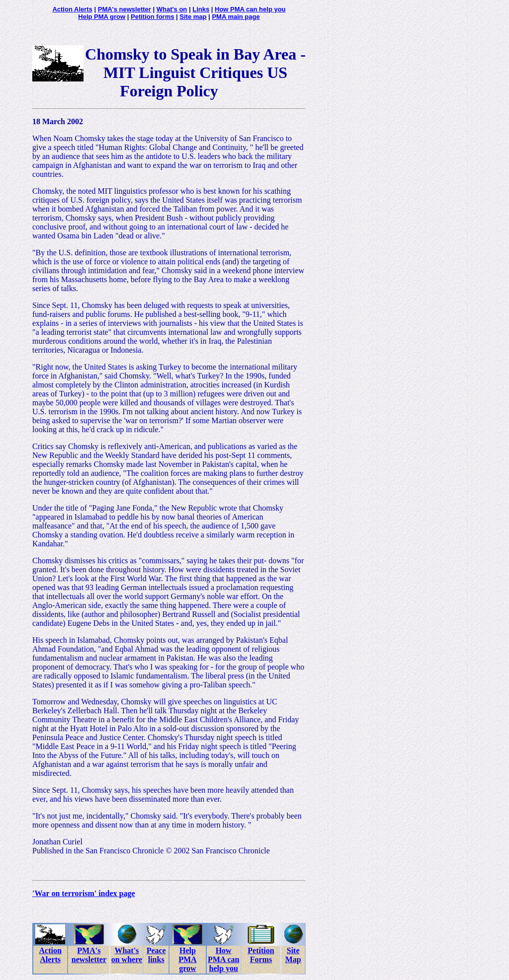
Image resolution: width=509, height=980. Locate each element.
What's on (172, 9)
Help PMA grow (102, 17)
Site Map (293, 955)
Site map (193, 17)
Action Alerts (72, 9)
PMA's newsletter (125, 9)
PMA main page (236, 17)
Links (201, 9)
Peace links (156, 955)
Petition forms (152, 17)
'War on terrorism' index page (84, 893)
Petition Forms (261, 955)
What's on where (127, 955)
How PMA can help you (250, 9)
